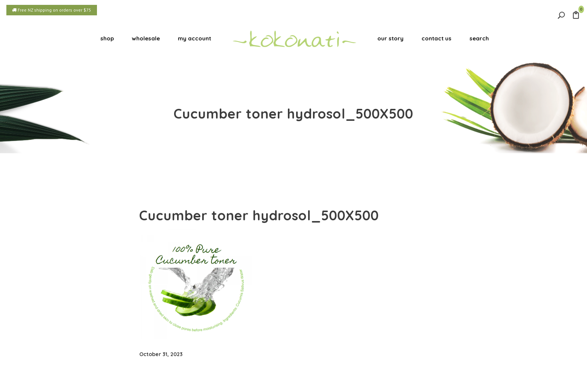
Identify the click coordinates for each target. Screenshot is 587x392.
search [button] (479, 38)
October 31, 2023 (161, 354)
